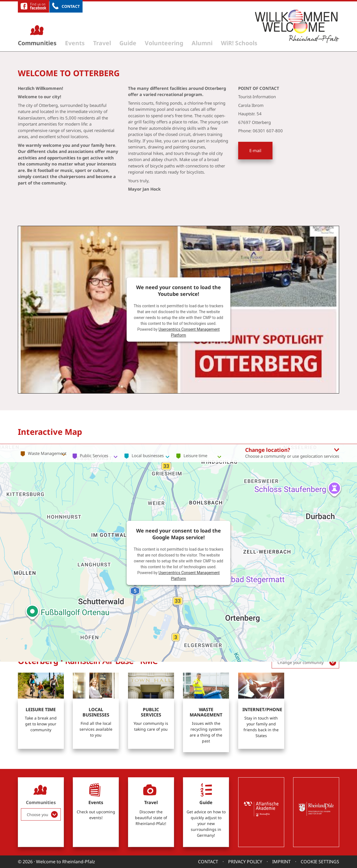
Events (75, 43)
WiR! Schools (239, 43)
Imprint (281, 862)
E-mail (255, 150)
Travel (102, 43)
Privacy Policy (245, 862)
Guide (128, 43)
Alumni (202, 43)
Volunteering (164, 43)
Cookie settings (320, 862)
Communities (37, 43)
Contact (71, 6)
